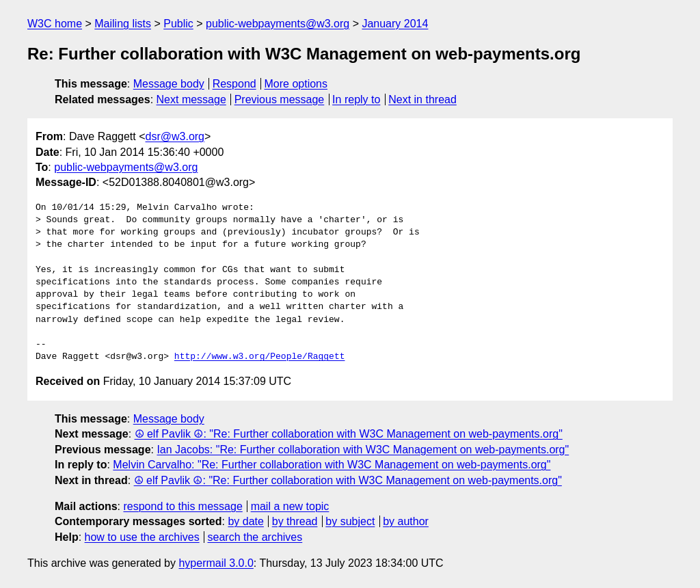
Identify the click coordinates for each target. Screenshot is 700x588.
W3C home (55, 24)
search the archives (255, 537)
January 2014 (395, 24)
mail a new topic (290, 506)
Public (178, 24)
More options (296, 84)
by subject (350, 521)
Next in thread (422, 99)
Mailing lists (123, 24)
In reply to (356, 99)
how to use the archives (142, 537)
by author (406, 521)
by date (245, 521)
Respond (234, 84)
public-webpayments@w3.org (278, 24)
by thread (295, 521)
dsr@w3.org (175, 136)
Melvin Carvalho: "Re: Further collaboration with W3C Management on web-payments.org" (332, 465)
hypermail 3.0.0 (216, 563)
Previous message (280, 99)
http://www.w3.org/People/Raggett (260, 357)
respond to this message (183, 506)
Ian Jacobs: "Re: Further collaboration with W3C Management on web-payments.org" (363, 450)
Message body (169, 84)
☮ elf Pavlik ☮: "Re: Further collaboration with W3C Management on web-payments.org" (349, 434)
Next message (191, 99)
